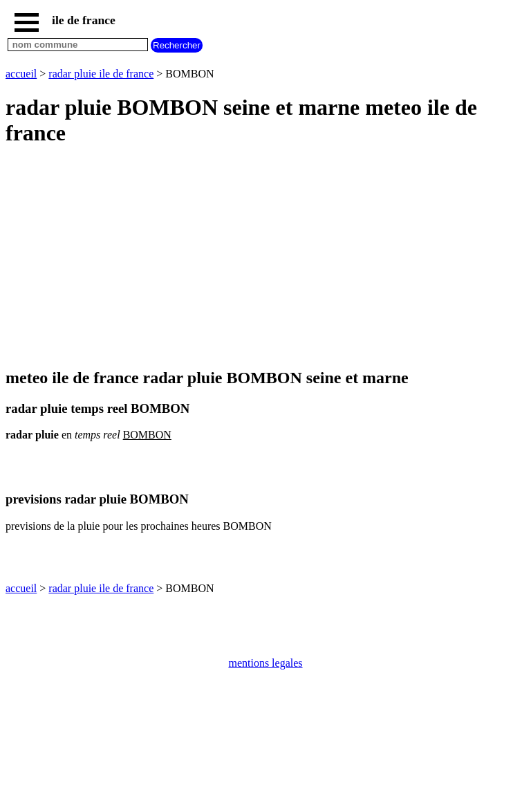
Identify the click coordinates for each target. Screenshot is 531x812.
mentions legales (265, 663)
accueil (21, 74)
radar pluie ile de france (101, 74)
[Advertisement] (265, 258)
